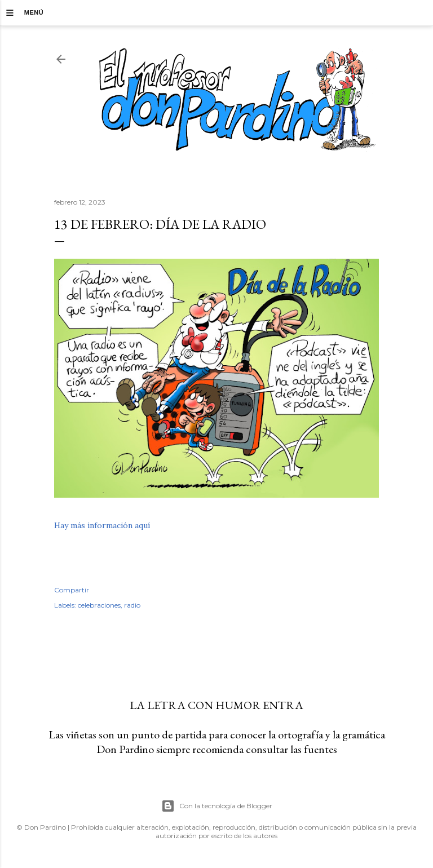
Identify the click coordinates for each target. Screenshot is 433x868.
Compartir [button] (72, 590)
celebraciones (99, 605)
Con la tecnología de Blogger (217, 806)
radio (132, 605)
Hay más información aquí (102, 525)
